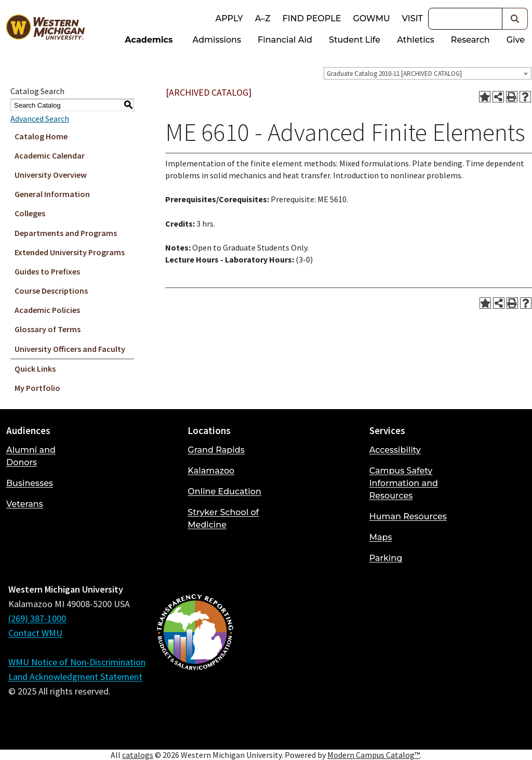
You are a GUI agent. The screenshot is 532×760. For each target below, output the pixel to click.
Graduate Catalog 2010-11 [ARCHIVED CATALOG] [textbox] (394, 74)
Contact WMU (35, 633)
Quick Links (35, 369)
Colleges (30, 213)
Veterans (25, 504)
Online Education (224, 492)
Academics (149, 40)
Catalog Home (41, 136)
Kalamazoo (211, 471)
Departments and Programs (66, 233)
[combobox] (428, 73)
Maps (381, 537)
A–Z (263, 18)
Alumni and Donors (31, 456)
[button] (515, 19)
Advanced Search (40, 119)
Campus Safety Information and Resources (404, 483)
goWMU (371, 18)
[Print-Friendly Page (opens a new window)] (512, 97)
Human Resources (408, 516)
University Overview (51, 175)
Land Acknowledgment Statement (75, 677)
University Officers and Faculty (70, 349)
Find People (312, 18)
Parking (386, 558)
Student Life (355, 40)
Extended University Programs (70, 252)
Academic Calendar (50, 155)
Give (516, 40)
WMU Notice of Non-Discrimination (77, 662)
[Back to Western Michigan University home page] (45, 29)
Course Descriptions (51, 291)
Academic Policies (47, 310)
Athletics (416, 40)
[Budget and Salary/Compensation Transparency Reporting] (195, 660)
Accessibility (395, 450)
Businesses (30, 483)
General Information (52, 194)
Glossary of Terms (48, 329)
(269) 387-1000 (37, 618)
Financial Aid (285, 40)
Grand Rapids (216, 450)
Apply (229, 18)
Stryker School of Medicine (223, 519)
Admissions (217, 40)
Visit (413, 18)
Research (470, 40)
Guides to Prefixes (47, 271)
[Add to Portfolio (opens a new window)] (485, 97)
